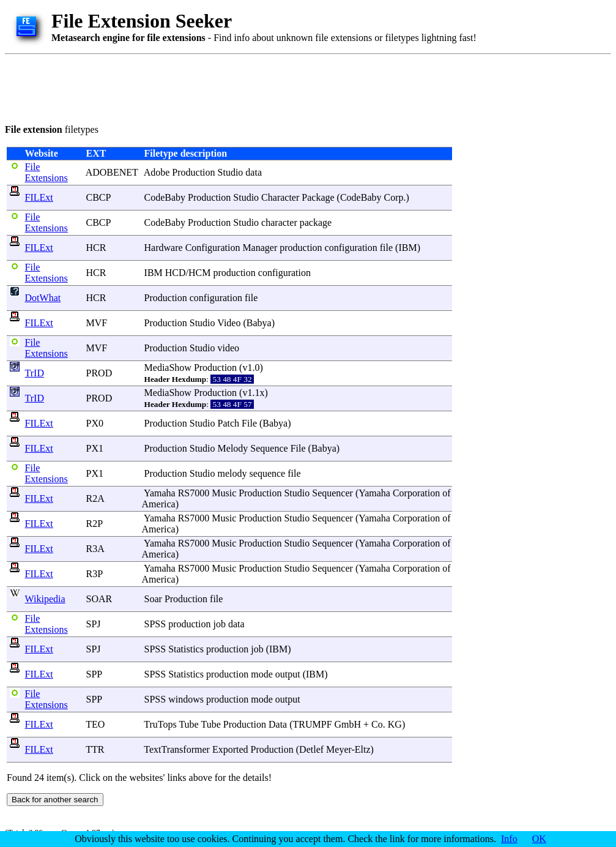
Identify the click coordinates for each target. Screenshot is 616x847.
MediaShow (168, 368)
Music (224, 493)
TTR (95, 749)
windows (186, 699)
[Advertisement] (228, 87)
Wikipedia (45, 599)
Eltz (363, 749)
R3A (95, 549)
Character (280, 197)
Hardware (164, 248)
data (254, 172)
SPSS (155, 624)
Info (509, 839)
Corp (393, 197)
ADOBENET (112, 172)
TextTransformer (177, 749)
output (288, 674)
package (316, 222)
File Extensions (46, 172)
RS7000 (194, 493)
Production (193, 172)
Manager (260, 248)
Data (278, 724)
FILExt (39, 197)
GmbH (348, 724)
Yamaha (160, 493)
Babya (259, 323)
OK (539, 839)
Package (318, 197)
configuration (351, 248)
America (159, 504)
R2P (95, 524)
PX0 (95, 423)
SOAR (99, 599)
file (386, 248)
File (249, 423)
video (229, 348)
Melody (233, 448)
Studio (231, 172)
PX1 (95, 448)
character (279, 222)
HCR (96, 248)
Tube (188, 724)
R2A (95, 498)
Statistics (186, 649)
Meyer (339, 749)
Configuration (213, 248)
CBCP (98, 197)
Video (229, 323)
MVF (97, 323)
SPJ (94, 624)
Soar (153, 599)
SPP (94, 674)
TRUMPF (313, 724)
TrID (35, 373)
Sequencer (332, 493)
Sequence (269, 448)
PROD (99, 373)
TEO (95, 724)
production (301, 248)
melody (232, 473)
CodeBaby (165, 197)
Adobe (157, 172)
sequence (268, 473)
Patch (229, 423)
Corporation (416, 493)
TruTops (160, 724)
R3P (95, 574)
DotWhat (43, 298)
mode (262, 674)
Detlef (311, 749)
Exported (230, 749)
